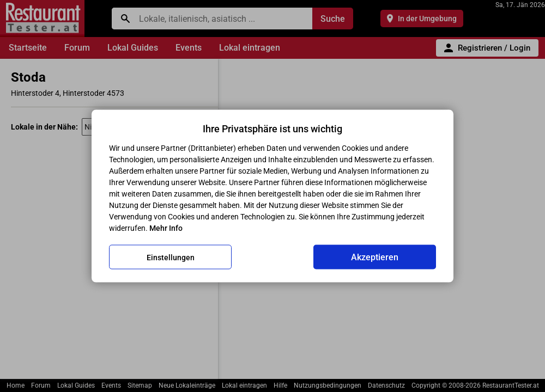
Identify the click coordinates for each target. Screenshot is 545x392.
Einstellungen (171, 257)
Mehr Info (166, 228)
